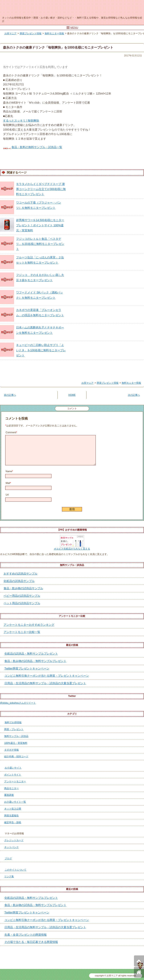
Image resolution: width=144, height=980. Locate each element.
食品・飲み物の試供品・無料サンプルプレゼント (35, 661)
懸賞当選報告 (11, 816)
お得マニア (70, 8)
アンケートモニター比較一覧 (22, 632)
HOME (72, 395)
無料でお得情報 (13, 722)
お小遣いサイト (13, 768)
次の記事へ (134, 395)
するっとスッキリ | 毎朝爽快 (21, 121)
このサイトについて (15, 870)
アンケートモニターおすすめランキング (29, 625)
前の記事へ (10, 395)
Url (7, 495)
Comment (11, 432)
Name (9, 471)
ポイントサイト (13, 775)
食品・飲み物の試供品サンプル (23, 588)
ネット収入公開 (13, 809)
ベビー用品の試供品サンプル (22, 596)
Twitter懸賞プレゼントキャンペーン (27, 668)
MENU (72, 28)
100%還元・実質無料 (16, 743)
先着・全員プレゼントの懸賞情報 (26, 935)
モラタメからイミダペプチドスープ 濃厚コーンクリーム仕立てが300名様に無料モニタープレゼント (41, 189)
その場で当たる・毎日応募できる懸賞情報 (31, 942)
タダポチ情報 (11, 750)
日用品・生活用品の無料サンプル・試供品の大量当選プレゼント (45, 683)
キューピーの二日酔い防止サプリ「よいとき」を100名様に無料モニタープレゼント (41, 350)
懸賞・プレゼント (14, 729)
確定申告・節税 (13, 822)
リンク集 (9, 876)
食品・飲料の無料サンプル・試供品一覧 (37, 147)
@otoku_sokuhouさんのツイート (18, 703)
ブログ (8, 858)
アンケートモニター (15, 782)
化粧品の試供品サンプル (19, 581)
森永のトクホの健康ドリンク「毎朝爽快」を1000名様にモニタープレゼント (58, 47)
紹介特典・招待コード (16, 757)
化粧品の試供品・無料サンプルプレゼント (31, 654)
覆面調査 (9, 795)
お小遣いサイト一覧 (15, 802)
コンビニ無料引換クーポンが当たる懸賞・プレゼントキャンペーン (47, 676)
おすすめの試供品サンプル (21, 574)
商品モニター (11, 788)
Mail (8, 483)
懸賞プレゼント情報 (31, 33)
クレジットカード (14, 840)
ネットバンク (11, 847)
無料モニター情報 (54, 33)
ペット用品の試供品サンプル (22, 603)
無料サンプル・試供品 (16, 736)
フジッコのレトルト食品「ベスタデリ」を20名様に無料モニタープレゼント (40, 244)
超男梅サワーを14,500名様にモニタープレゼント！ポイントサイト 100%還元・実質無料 (40, 225)
